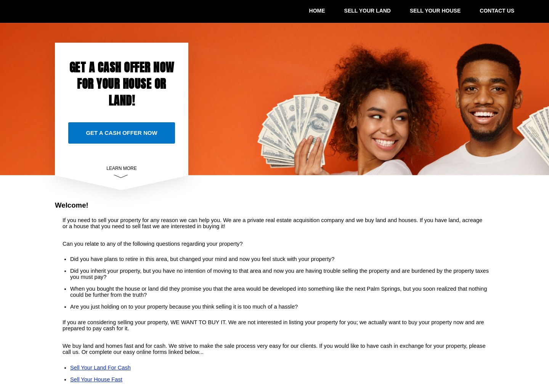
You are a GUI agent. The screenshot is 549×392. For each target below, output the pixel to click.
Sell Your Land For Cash (100, 368)
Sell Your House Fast (96, 379)
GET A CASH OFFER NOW (121, 133)
